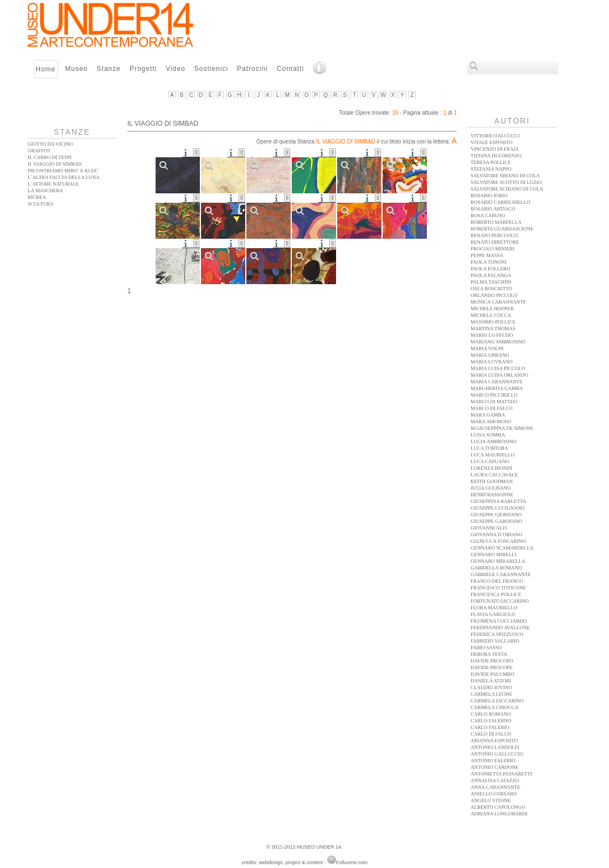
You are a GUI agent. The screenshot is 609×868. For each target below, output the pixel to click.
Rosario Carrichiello (500, 202)
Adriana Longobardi (499, 814)
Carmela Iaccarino (497, 701)
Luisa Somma (488, 435)
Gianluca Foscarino (498, 541)
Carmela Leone (491, 694)
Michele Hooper (492, 309)
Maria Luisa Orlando (499, 375)
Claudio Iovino (491, 687)
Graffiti (39, 151)
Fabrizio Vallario (495, 641)
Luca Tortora (489, 448)
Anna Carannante (496, 787)
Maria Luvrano (492, 362)
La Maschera (45, 191)
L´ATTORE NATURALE (53, 184)
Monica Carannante (498, 302)
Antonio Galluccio (497, 754)
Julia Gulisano (491, 488)
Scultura (41, 204)
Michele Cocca (491, 315)
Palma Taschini (491, 282)
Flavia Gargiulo (493, 614)
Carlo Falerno (491, 721)
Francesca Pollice (496, 594)
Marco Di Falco (492, 408)
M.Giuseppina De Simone (502, 428)
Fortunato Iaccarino (500, 601)
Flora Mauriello (494, 608)
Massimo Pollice (493, 322)
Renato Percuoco (494, 235)
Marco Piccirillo (494, 395)
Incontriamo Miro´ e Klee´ (63, 171)
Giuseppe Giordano (496, 515)
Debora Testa (489, 654)
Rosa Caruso (488, 215)
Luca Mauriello (492, 455)
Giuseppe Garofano (497, 521)
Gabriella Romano (496, 568)
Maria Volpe (487, 348)
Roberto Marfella (496, 222)
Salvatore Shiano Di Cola (505, 176)
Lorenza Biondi (491, 468)
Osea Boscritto (491, 289)
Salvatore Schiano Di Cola (507, 189)
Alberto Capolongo (498, 807)
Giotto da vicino (50, 144)
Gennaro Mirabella (498, 561)
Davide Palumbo (492, 674)
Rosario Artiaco (493, 209)
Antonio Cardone (495, 767)
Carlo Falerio (490, 727)
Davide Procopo (492, 661)
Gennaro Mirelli (494, 554)
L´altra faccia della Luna (64, 177)
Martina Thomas (493, 328)
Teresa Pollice (491, 162)
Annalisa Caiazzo (495, 780)
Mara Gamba (488, 415)
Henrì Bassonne (492, 495)
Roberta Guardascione (502, 229)
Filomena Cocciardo (499, 621)
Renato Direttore (495, 242)
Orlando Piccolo (494, 295)
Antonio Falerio (493, 761)
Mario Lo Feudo (492, 335)
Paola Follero (490, 269)
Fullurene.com (347, 862)
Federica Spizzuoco (497, 634)
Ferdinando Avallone (500, 628)
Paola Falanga (491, 275)
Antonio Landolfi (495, 747)
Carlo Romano (491, 714)
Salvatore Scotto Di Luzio (506, 182)
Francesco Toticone (498, 588)
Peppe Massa (487, 255)
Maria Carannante (497, 382)
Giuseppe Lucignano (498, 508)
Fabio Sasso (486, 648)
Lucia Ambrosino (494, 441)
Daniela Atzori (491, 681)
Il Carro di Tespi (50, 157)
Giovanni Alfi (489, 528)
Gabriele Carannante (501, 574)
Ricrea (37, 197)
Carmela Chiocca (494, 707)
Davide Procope (492, 667)
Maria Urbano (490, 355)
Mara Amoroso (491, 422)
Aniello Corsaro (494, 794)
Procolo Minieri (492, 249)
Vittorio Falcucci (495, 136)
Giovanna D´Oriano (497, 535)
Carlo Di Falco (491, 734)
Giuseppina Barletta (499, 501)
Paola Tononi (489, 262)
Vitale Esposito (492, 142)
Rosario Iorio (489, 196)
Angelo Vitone (491, 800)
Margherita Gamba (497, 388)
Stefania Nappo (491, 169)
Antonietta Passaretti (501, 774)
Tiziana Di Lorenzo (496, 156)
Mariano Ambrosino (498, 342)
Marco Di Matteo (494, 402)
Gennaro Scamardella (502, 548)
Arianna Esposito (494, 741)
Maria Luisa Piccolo (498, 368)
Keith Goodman (492, 481)
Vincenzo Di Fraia (495, 149)
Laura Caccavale (494, 475)
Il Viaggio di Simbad (55, 164)
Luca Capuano (490, 461)
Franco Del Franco (497, 581)
